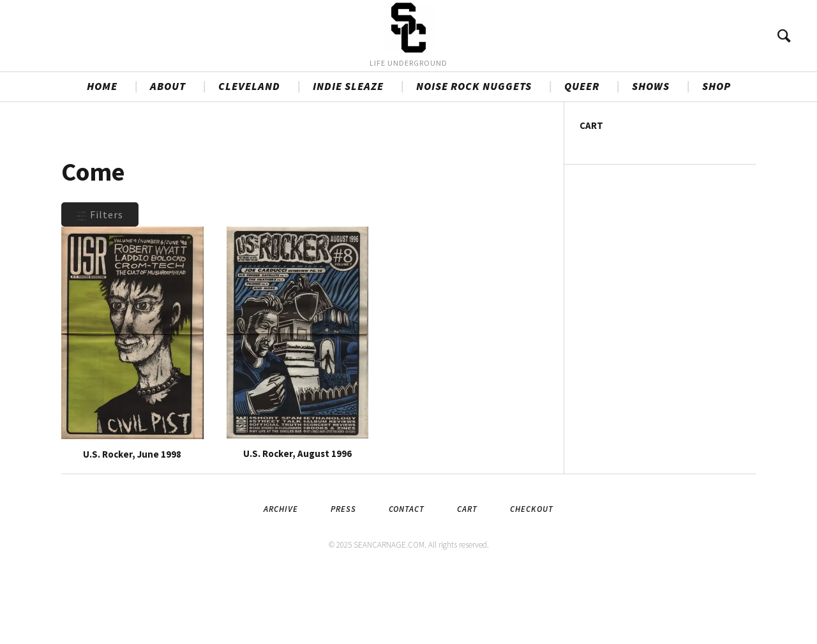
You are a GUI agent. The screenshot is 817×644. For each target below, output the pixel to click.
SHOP (716, 154)
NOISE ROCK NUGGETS (474, 154)
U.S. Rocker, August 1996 (297, 521)
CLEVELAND (249, 154)
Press (343, 577)
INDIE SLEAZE (348, 154)
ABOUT (168, 154)
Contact (407, 577)
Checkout (532, 577)
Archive (281, 577)
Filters (100, 282)
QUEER (582, 154)
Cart (467, 577)
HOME (102, 154)
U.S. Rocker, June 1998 (132, 522)
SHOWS (651, 154)
